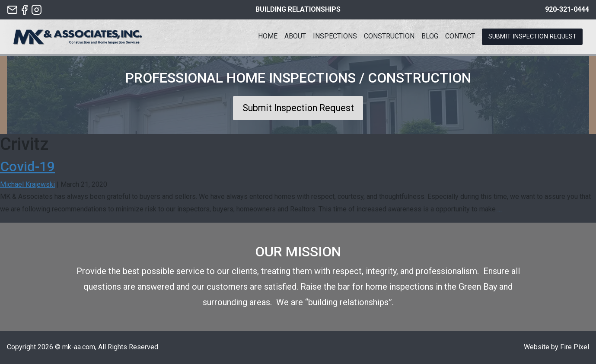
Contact (460, 36)
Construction (389, 36)
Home (268, 36)
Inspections (335, 36)
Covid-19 (27, 166)
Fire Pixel (575, 347)
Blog (430, 36)
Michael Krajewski (27, 184)
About (295, 36)
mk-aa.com (79, 347)
